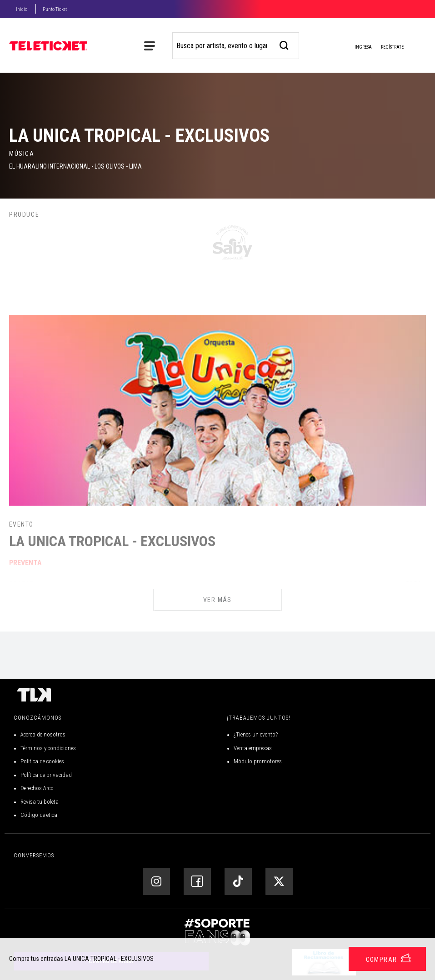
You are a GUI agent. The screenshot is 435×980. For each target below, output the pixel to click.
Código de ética (39, 815)
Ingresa (356, 48)
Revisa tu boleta (40, 802)
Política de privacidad (46, 775)
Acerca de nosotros (43, 734)
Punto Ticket (55, 9)
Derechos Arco (37, 788)
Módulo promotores (258, 761)
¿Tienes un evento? (256, 734)
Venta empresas (253, 748)
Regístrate (392, 47)
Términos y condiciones (48, 748)
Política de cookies (42, 761)
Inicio (22, 9)
